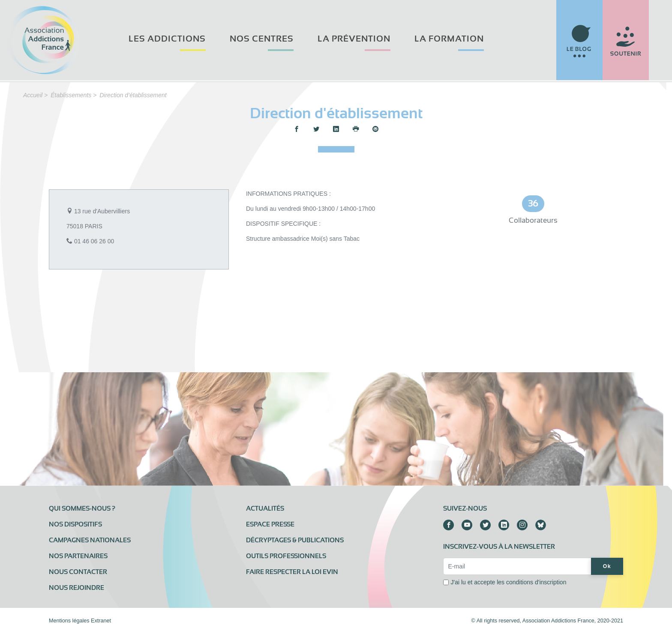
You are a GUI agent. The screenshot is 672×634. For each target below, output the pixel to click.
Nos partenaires (78, 556)
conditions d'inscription (536, 582)
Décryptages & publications (295, 540)
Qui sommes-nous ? (82, 508)
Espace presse (270, 524)
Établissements (71, 95)
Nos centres (262, 39)
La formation (449, 39)
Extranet (101, 621)
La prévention (354, 39)
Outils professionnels (286, 556)
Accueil (33, 95)
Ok (607, 566)
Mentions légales (69, 621)
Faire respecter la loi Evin (292, 572)
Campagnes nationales (90, 540)
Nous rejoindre (76, 588)
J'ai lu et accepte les (508, 582)
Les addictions (167, 39)
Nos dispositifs (75, 524)
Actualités (265, 508)
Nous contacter (78, 572)
